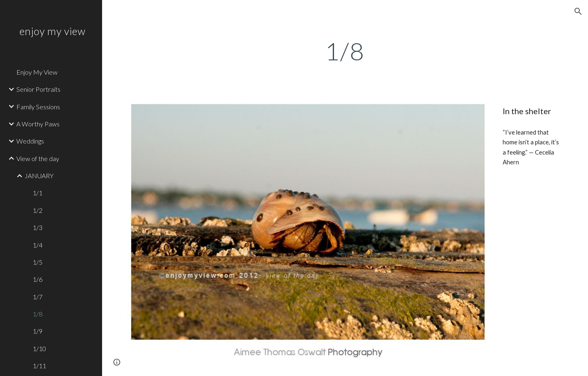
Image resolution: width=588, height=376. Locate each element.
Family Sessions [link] (38, 107)
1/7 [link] (38, 297)
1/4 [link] (38, 245)
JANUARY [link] (39, 176)
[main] (345, 51)
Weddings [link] (30, 141)
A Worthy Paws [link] (38, 124)
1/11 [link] (39, 366)
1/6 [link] (38, 279)
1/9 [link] (38, 331)
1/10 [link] (39, 348)
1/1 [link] (38, 193)
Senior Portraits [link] (38, 89)
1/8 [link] (38, 314)
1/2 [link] (38, 210)
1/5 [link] (38, 262)
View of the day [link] (38, 158)
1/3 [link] (38, 227)
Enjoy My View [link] (37, 72)
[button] (578, 11)
